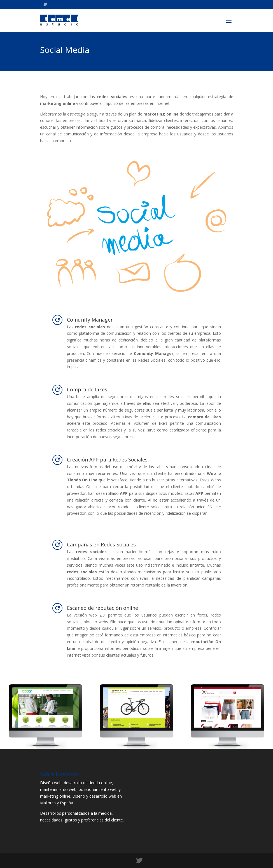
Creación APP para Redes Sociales (107, 460)
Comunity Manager (90, 320)
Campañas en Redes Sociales (101, 544)
